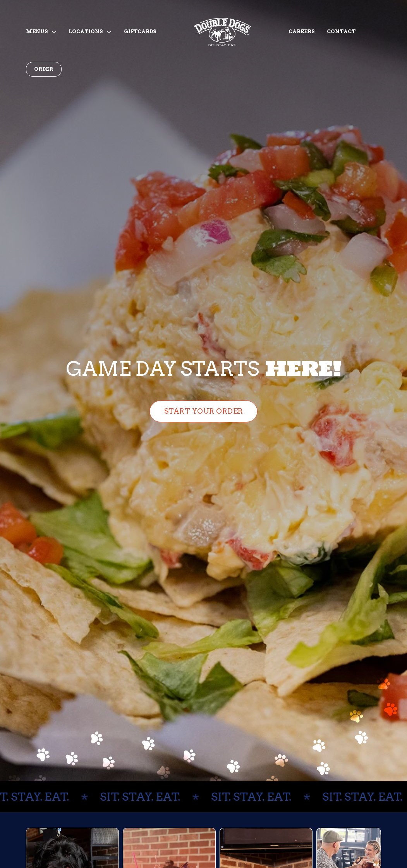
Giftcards (140, 32)
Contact (341, 32)
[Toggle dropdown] (54, 32)
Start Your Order (204, 411)
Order (44, 69)
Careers (301, 32)
